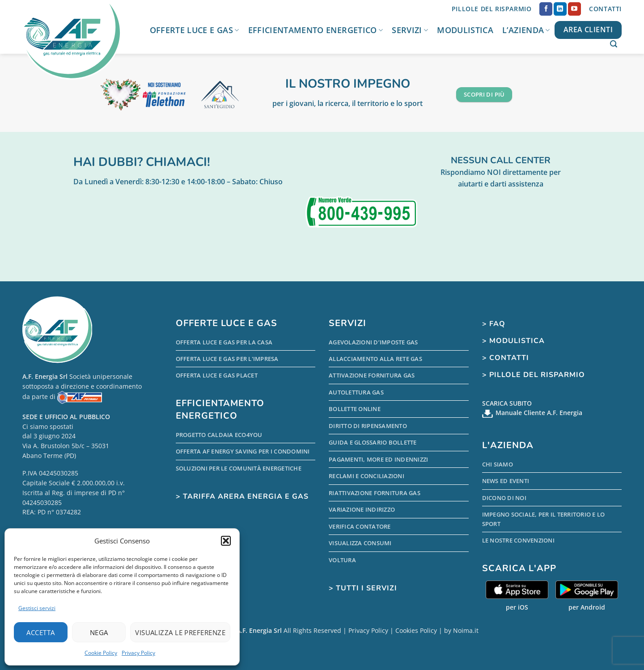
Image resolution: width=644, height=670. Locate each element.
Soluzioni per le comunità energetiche (239, 468)
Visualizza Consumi (360, 543)
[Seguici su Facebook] (546, 9)
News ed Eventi (506, 481)
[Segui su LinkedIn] (560, 9)
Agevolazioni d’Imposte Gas (373, 342)
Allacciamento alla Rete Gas (375, 359)
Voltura (342, 560)
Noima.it (466, 630)
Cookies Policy (416, 630)
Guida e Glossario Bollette (373, 442)
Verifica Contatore (360, 526)
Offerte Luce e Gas (195, 30)
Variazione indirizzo (362, 509)
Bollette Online (355, 409)
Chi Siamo (498, 464)
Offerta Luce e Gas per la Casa (224, 342)
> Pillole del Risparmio (534, 375)
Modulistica (465, 30)
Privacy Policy (138, 653)
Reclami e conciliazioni (366, 476)
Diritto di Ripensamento (368, 426)
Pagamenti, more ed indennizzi (378, 459)
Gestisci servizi (37, 608)
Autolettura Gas (356, 392)
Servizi (410, 30)
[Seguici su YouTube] (574, 9)
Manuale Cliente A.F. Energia (539, 413)
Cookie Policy (101, 653)
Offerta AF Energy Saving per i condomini (243, 451)
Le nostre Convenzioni (518, 540)
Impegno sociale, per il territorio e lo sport (544, 519)
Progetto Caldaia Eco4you (219, 435)
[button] (226, 541)
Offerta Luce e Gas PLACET (217, 375)
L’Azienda (526, 30)
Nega (99, 632)
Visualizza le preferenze (180, 632)
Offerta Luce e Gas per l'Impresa (227, 359)
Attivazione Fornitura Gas (372, 375)
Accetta (40, 632)
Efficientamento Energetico (316, 30)
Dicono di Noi (504, 498)
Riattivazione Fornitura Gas (375, 493)
